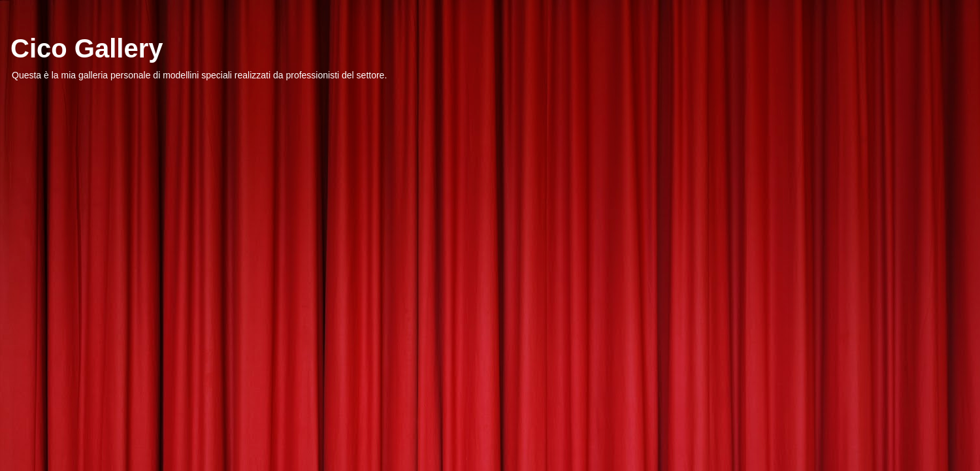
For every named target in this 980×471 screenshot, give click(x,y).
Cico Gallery (87, 48)
